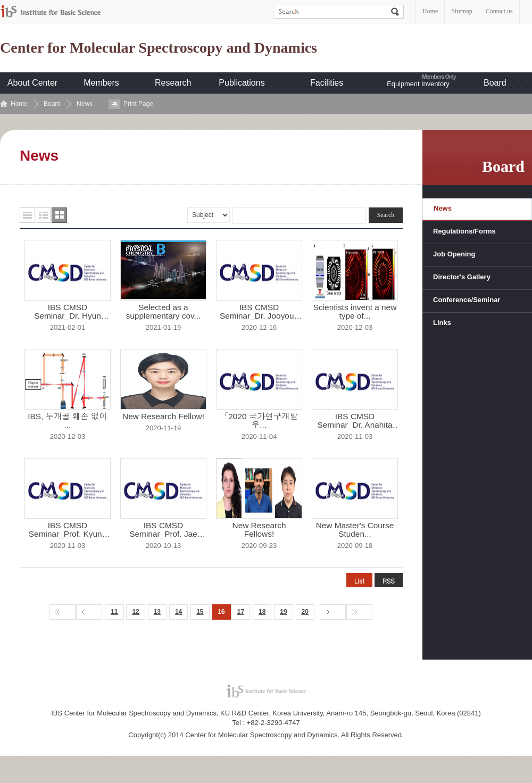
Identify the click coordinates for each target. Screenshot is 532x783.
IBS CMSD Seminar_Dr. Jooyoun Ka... (259, 312)
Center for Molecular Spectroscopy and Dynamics (159, 48)
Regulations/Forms (464, 231)
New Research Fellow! (163, 417)
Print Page (138, 104)
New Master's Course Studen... (355, 530)
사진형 (59, 215)
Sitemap (462, 11)
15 (200, 612)
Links (442, 323)
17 (241, 612)
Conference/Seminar (467, 300)
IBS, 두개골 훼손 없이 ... (68, 421)
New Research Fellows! (259, 530)
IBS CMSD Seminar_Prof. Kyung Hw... (68, 530)
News (85, 104)
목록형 (27, 215)
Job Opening (454, 254)
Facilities (327, 83)
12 (135, 612)
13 (157, 612)
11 (114, 612)
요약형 (43, 215)
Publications (242, 83)
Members (101, 83)
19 (283, 612)
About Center (32, 83)
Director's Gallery (462, 277)
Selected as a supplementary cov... (164, 312)
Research (173, 83)
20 (305, 612)
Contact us (499, 11)
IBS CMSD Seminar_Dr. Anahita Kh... (355, 421)
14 (178, 612)
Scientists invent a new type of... (355, 312)
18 (262, 612)
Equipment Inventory (418, 84)
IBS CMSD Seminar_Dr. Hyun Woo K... (68, 312)
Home (430, 11)
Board (495, 83)
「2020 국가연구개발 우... (259, 421)
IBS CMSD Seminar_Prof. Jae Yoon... (163, 530)
